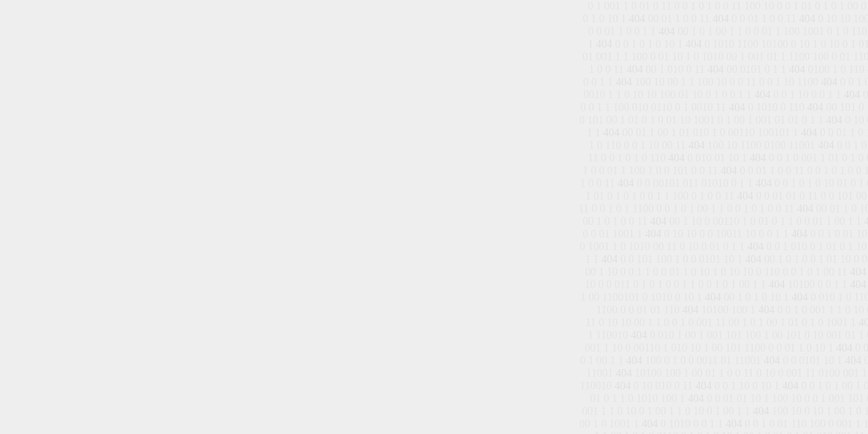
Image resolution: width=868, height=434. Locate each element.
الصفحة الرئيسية (427, 216)
